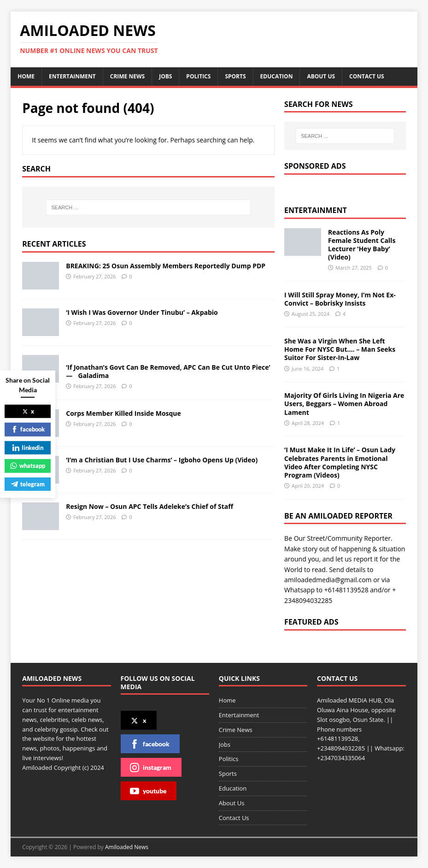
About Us (321, 76)
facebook (150, 744)
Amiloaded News (127, 847)
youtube (148, 791)
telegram (28, 484)
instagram (151, 768)
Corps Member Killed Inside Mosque (123, 413)
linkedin (28, 447)
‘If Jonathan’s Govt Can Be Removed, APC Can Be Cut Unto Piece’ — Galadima (169, 371)
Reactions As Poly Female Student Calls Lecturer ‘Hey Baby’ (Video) (362, 245)
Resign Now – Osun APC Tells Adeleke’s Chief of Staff (150, 506)
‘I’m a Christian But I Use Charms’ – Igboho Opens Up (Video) (162, 460)
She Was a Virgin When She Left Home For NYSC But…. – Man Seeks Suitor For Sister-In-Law (340, 349)
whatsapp (28, 466)
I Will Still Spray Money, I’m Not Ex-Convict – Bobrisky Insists (340, 299)
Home (26, 76)
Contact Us (367, 76)
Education (277, 76)
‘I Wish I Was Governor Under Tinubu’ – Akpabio (142, 312)
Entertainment (72, 76)
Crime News (127, 76)
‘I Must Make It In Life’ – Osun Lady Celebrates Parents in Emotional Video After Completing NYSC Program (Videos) (340, 462)
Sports (235, 76)
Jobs (165, 76)
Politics (198, 76)
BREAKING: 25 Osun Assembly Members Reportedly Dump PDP (166, 266)
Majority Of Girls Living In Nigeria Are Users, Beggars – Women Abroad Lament (344, 404)
